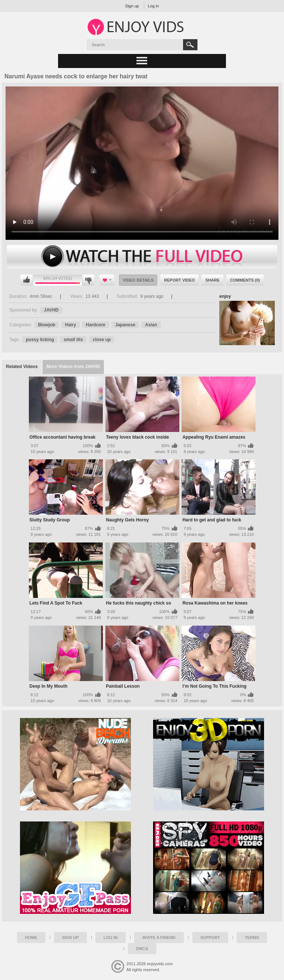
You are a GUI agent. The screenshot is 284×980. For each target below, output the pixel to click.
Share (212, 280)
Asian (151, 325)
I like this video (27, 280)
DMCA (142, 949)
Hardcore (96, 325)
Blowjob (47, 325)
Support (210, 938)
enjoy (225, 296)
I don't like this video (88, 280)
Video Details (138, 280)
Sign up (132, 6)
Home (31, 938)
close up (102, 340)
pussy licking (40, 340)
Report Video (180, 280)
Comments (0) (245, 280)
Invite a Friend (159, 938)
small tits (73, 340)
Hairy (71, 325)
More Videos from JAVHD (73, 367)
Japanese (125, 325)
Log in (153, 6)
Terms (252, 938)
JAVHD (51, 310)
